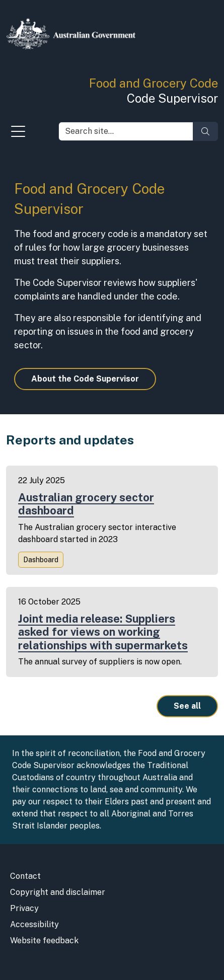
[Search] (205, 131)
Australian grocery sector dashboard (86, 504)
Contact (25, 876)
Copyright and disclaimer (58, 892)
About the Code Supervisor (85, 379)
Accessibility (34, 924)
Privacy (24, 908)
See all (187, 706)
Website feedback (44, 940)
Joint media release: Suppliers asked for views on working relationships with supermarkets (103, 632)
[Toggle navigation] (18, 134)
